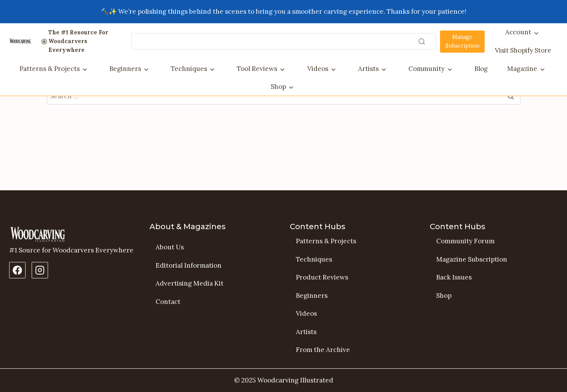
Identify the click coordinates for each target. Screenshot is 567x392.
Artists (368, 69)
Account (518, 32)
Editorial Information (189, 265)
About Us (170, 247)
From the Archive (323, 350)
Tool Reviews (257, 69)
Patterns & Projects (50, 69)
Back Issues (454, 278)
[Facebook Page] (17, 270)
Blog (481, 69)
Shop (278, 87)
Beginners (125, 69)
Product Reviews (322, 278)
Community (426, 69)
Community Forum (465, 241)
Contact (168, 302)
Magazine (522, 69)
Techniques (189, 69)
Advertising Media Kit (190, 284)
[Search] (284, 41)
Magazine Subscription (472, 259)
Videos (318, 69)
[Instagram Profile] (40, 270)
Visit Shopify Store (523, 50)
